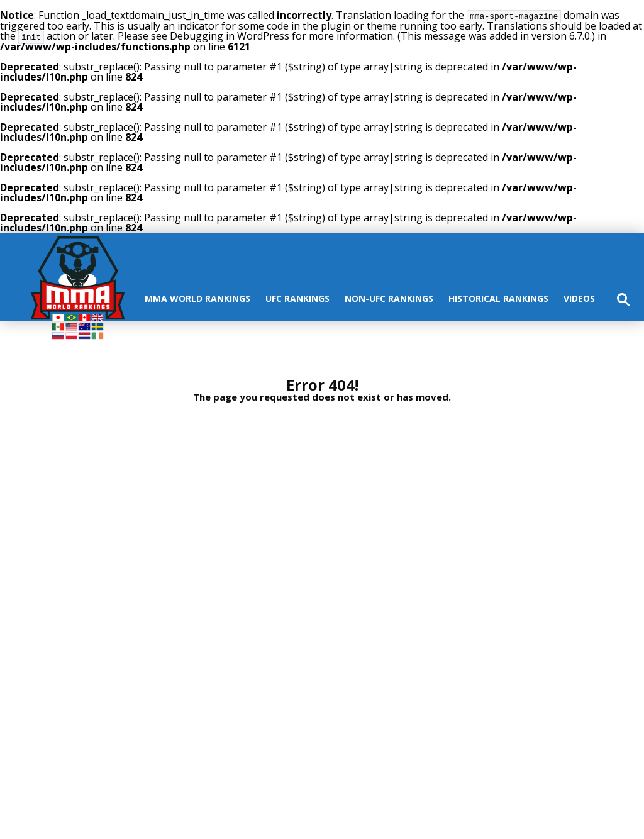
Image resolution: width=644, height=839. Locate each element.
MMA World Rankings (197, 297)
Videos (579, 297)
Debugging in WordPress (230, 35)
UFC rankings (297, 297)
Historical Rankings (498, 297)
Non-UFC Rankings (389, 297)
